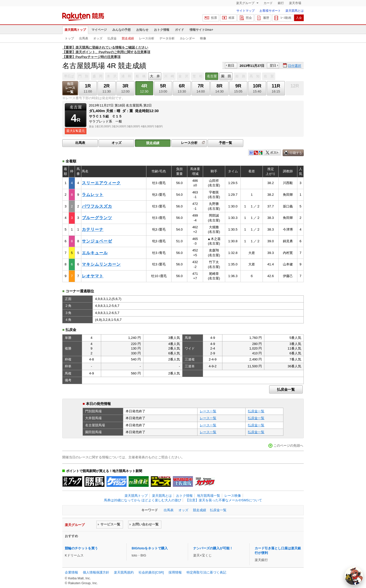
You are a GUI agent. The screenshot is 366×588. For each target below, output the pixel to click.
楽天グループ (246, 3)
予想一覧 (225, 143)
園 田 (226, 76)
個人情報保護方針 (96, 572)
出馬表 (84, 38)
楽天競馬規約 (124, 572)
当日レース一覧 (70, 88)
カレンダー (187, 38)
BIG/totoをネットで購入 (150, 548)
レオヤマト (93, 276)
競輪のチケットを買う (81, 548)
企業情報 (71, 572)
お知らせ (142, 30)
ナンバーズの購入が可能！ (213, 548)
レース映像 (233, 496)
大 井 (155, 76)
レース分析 (147, 38)
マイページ (99, 30)
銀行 (281, 3)
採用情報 (175, 572)
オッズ (98, 38)
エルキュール (95, 253)
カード (268, 3)
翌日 (273, 65)
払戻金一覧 (286, 389)
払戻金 (112, 38)
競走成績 (128, 38)
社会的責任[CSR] (151, 572)
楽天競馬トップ (75, 30)
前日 (231, 65)
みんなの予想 (121, 30)
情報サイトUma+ (201, 30)
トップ (69, 38)
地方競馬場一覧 (209, 496)
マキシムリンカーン (101, 264)
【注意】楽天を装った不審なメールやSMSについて (224, 500)
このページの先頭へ (288, 446)
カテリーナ (93, 229)
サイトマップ (246, 11)
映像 (203, 38)
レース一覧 (208, 411)
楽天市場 (295, 3)
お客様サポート (270, 11)
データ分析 (167, 38)
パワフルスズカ (97, 206)
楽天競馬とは (295, 11)
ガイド (179, 30)
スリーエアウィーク (101, 183)
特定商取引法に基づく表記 (206, 572)
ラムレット (93, 195)
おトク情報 (162, 30)
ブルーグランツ (97, 218)
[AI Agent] (354, 576)
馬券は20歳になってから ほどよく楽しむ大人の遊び (143, 500)
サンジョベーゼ (97, 241)
